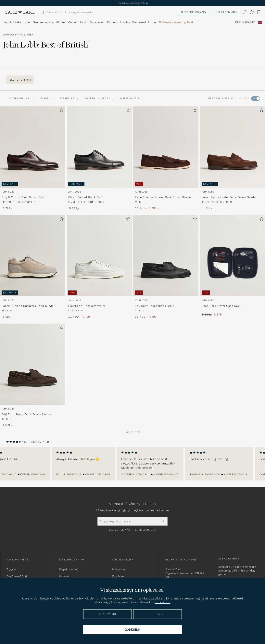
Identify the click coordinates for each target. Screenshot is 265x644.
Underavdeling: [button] (21, 98)
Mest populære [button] (221, 98)
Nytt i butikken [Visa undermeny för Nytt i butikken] (13, 22)
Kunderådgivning (194, 12)
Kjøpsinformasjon (70, 569)
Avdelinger (26, 35)
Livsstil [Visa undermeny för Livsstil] (83, 22)
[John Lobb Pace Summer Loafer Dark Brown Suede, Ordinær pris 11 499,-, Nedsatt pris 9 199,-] (166, 158)
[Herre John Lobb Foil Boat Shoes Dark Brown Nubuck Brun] (33, 364)
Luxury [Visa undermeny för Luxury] (152, 22)
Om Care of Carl (17, 576)
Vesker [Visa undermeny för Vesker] (72, 22)
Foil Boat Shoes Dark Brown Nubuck (27, 414)
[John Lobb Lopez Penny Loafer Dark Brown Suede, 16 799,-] (233, 158)
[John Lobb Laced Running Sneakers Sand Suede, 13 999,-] (33, 267)
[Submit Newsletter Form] (163, 521)
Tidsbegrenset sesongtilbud (133, 3)
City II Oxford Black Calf (86, 197)
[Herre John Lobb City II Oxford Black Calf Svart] (99, 147)
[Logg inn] (245, 12)
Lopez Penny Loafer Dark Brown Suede (229, 197)
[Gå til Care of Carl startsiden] (20, 12)
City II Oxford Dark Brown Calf (23, 197)
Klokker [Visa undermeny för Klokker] (61, 22)
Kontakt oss (67, 576)
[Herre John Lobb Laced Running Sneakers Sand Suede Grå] (33, 256)
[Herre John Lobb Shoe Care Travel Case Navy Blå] (233, 256)
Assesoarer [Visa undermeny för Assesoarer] (47, 22)
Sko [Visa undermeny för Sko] (35, 22)
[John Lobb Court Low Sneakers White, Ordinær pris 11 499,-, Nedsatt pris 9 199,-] (99, 267)
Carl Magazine (245, 22)
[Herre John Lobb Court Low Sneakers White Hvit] (99, 256)
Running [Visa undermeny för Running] (125, 22)
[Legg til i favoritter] (61, 111)
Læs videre (163, 602)
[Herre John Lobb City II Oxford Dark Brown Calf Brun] (33, 147)
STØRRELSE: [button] (69, 98)
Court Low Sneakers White (87, 306)
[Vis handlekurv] (259, 12)
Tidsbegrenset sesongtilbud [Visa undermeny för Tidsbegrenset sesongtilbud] (176, 22)
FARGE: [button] (47, 98)
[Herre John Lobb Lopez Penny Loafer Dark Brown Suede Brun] (233, 147)
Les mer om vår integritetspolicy (132, 530)
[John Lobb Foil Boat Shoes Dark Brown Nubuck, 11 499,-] (33, 375)
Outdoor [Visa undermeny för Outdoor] (112, 22)
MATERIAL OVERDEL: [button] (100, 98)
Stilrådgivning (226, 12)
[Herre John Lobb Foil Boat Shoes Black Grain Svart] (166, 256)
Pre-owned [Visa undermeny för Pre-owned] (139, 22)
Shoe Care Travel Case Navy (221, 306)
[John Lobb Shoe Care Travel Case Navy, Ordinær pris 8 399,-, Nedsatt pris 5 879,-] (233, 267)
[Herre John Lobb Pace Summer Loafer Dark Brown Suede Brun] (166, 147)
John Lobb (10, 35)
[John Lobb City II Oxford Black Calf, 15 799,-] (99, 158)
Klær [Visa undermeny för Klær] (28, 22)
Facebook (118, 576)
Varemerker (97, 22)
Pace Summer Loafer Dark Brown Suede (163, 197)
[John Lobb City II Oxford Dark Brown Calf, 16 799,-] (33, 158)
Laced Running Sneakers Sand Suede (28, 306)
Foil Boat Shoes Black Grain (155, 306)
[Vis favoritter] (252, 12)
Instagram (119, 569)
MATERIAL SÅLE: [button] (132, 98)
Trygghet (12, 569)
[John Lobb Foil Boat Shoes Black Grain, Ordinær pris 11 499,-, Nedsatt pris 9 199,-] (166, 267)
